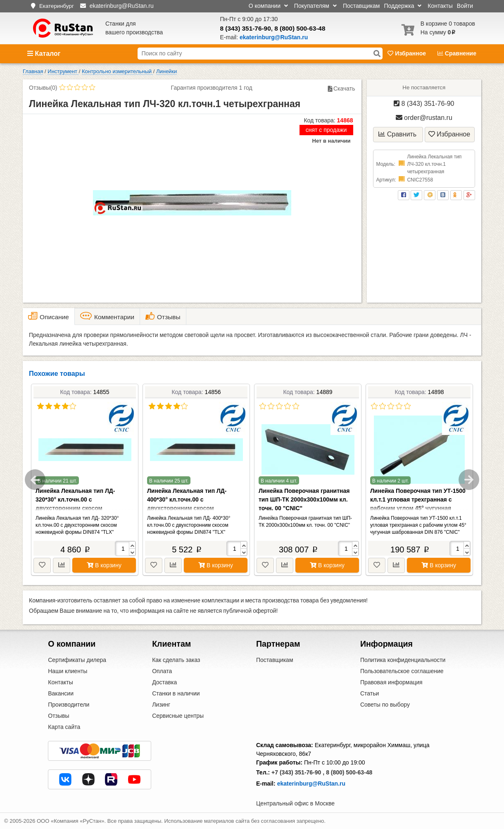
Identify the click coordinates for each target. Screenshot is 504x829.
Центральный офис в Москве (295, 803)
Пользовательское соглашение (402, 671)
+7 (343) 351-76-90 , (298, 772)
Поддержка (403, 6)
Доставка (164, 682)
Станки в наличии (176, 693)
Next (469, 480)
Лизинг (161, 705)
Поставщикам (361, 6)
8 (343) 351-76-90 (246, 28)
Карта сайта (64, 727)
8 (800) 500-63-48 (300, 28)
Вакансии (61, 693)
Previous (35, 480)
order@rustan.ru (424, 118)
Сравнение (457, 53)
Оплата (162, 671)
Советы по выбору (385, 705)
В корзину (104, 565)
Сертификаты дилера (77, 660)
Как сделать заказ (176, 660)
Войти (465, 6)
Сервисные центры (178, 716)
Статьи (370, 693)
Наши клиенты (68, 671)
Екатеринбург (57, 6)
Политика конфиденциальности (403, 660)
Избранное (408, 53)
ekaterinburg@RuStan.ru (311, 784)
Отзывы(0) (43, 88)
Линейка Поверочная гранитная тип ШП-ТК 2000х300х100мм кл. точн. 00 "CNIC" (304, 499)
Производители (69, 705)
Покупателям (315, 6)
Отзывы (58, 716)
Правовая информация (391, 682)
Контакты (440, 6)
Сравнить (397, 134)
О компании (268, 6)
